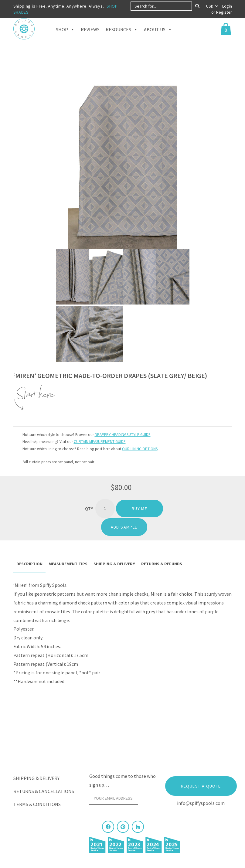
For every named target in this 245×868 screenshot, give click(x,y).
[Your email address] (114, 798)
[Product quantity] (105, 509)
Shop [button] (65, 37)
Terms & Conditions (37, 804)
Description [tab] (29, 564)
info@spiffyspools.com (201, 803)
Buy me (140, 509)
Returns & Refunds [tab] (162, 564)
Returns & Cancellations (44, 791)
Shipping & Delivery (36, 778)
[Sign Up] (148, 800)
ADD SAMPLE (124, 527)
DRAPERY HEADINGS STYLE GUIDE (123, 435)
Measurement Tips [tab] (68, 564)
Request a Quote (201, 786)
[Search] (197, 6)
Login (227, 6)
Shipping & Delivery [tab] (114, 564)
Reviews (90, 37)
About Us (158, 37)
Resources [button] (122, 37)
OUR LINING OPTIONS (140, 449)
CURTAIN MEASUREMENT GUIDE (100, 442)
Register (224, 12)
